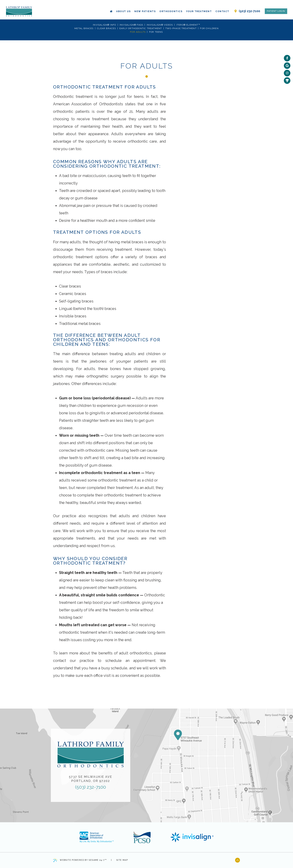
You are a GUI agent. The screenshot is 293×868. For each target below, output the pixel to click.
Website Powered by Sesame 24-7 (80, 860)
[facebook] (287, 58)
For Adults (138, 32)
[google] (287, 66)
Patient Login (276, 8)
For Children (209, 28)
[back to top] (238, 860)
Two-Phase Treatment (181, 28)
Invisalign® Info (104, 25)
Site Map (122, 860)
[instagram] (287, 73)
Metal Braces (84, 28)
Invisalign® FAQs (131, 25)
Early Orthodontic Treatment (141, 28)
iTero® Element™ (188, 25)
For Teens (156, 32)
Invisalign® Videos (160, 25)
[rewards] (287, 81)
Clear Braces (106, 28)
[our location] (236, 8)
